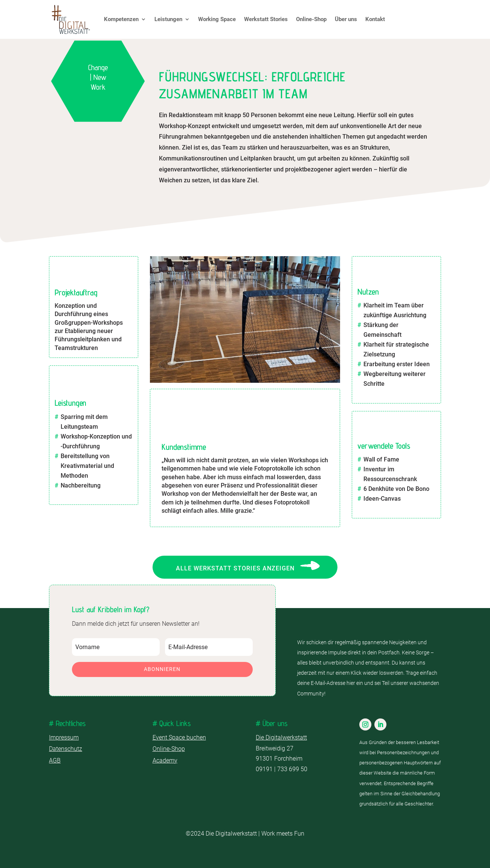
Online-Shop (311, 19)
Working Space (217, 19)
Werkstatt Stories (266, 19)
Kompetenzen (121, 19)
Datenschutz (66, 749)
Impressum (64, 737)
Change (98, 67)
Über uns (346, 19)
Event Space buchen (179, 737)
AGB (55, 760)
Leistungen (168, 19)
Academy (165, 760)
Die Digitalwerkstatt (281, 737)
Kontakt (375, 19)
